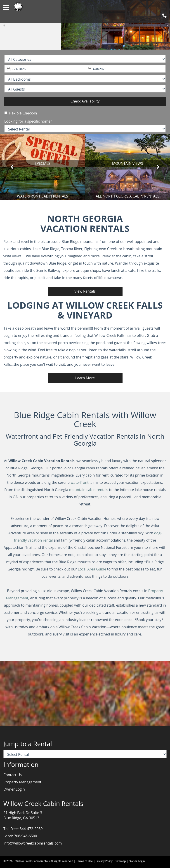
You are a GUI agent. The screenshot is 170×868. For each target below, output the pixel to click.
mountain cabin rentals (89, 490)
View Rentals (85, 291)
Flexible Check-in (21, 113)
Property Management (22, 782)
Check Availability (85, 101)
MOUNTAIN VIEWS (128, 163)
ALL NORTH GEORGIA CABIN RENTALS (127, 196)
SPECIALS (42, 163)
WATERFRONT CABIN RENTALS (42, 196)
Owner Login (14, 789)
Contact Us (13, 775)
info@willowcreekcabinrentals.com (33, 843)
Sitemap (121, 861)
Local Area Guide (92, 569)
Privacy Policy (104, 861)
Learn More (85, 378)
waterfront (80, 482)
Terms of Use (85, 861)
